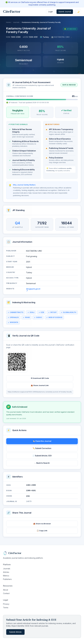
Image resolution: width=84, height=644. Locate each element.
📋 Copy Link (42, 531)
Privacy (6, 604)
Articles (6, 572)
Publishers (7, 579)
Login (51, 12)
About (6, 590)
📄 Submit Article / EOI (42, 456)
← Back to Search (42, 463)
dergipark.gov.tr (33, 291)
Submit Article (15, 632)
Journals (16, 22)
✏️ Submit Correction (42, 448)
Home (8, 22)
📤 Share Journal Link (40, 387)
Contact (6, 593)
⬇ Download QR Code (40, 379)
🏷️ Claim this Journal (42, 441)
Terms (6, 608)
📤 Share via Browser (42, 524)
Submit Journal (65, 12)
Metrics (6, 576)
